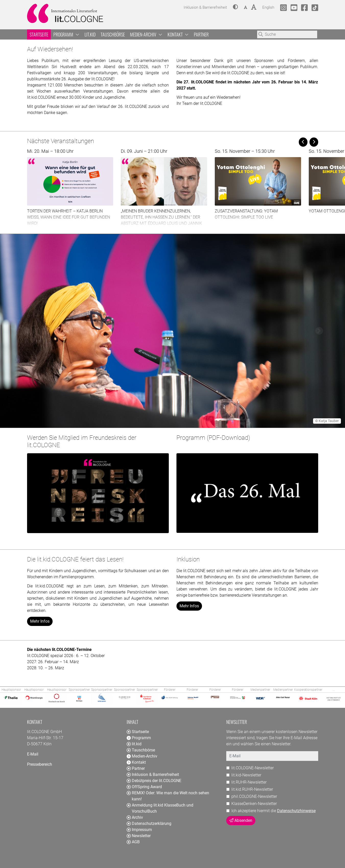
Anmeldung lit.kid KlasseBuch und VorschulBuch (160, 808)
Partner (201, 34)
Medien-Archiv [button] (146, 34)
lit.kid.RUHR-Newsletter (252, 789)
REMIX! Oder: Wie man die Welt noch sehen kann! (168, 796)
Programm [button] (66, 34)
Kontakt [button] (178, 34)
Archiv (135, 817)
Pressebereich (40, 764)
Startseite (39, 34)
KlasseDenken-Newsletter (254, 804)
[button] (235, 7)
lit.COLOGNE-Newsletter (253, 768)
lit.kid (90, 34)
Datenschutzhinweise (296, 811)
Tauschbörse (113, 34)
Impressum (139, 830)
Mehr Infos (40, 621)
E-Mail (33, 754)
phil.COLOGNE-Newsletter (254, 796)
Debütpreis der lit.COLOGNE (154, 781)
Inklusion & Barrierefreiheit (153, 775)
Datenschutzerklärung (149, 823)
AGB (133, 842)
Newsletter (139, 836)
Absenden (241, 820)
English (268, 7)
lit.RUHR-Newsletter (249, 782)
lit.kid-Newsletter (246, 775)
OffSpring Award (144, 787)
